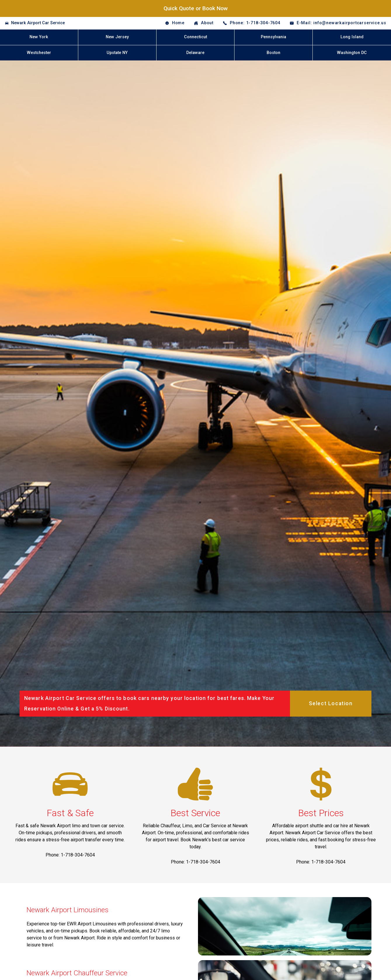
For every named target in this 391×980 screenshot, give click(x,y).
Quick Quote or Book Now (196, 8)
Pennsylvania (273, 37)
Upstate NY (117, 53)
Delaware (195, 53)
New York (39, 37)
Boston (273, 53)
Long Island (352, 37)
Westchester (39, 53)
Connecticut (195, 37)
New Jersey (117, 37)
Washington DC (352, 53)
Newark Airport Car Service (38, 23)
